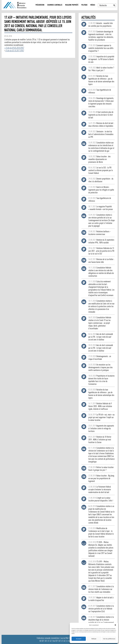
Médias (93, 5)
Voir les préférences (109, 639)
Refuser (94, 639)
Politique (84, 5)
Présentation (40, 5)
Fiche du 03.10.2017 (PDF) (14, 50)
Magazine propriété (72, 5)
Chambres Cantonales (55, 5)
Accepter (79, 639)
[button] (115, 625)
